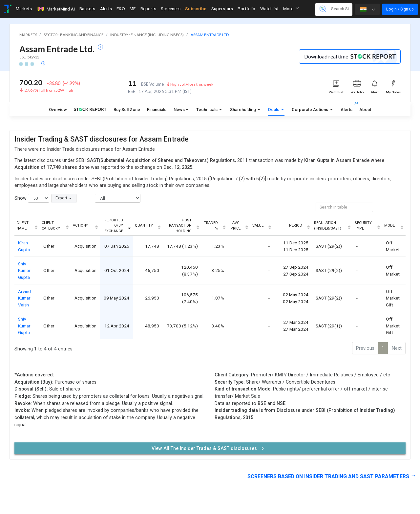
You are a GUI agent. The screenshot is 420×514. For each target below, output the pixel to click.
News (179, 110)
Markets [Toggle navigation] (24, 9)
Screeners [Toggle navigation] (171, 9)
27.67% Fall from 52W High (49, 90)
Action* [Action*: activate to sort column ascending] (80, 225)
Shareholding (243, 110)
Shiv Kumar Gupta (24, 270)
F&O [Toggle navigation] (121, 9)
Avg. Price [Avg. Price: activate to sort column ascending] (235, 226)
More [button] (291, 9)
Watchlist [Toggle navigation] (269, 9)
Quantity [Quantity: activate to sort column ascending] (144, 225)
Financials (157, 110)
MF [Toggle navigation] (133, 9)
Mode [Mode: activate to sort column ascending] (389, 225)
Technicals (207, 110)
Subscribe (196, 9)
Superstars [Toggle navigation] (222, 9)
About (365, 110)
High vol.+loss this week (190, 84)
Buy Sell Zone (127, 110)
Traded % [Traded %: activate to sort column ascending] (211, 226)
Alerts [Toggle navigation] (106, 9)
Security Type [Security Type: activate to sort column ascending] (363, 226)
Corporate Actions (310, 110)
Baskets (87, 9)
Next (397, 348)
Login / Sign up (400, 9)
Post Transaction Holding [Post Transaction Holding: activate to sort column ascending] (179, 226)
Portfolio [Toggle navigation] (246, 9)
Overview (58, 110)
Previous (365, 348)
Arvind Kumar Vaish (24, 298)
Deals (274, 110)
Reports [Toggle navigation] (148, 9)
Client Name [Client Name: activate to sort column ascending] (22, 226)
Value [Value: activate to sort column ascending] (258, 225)
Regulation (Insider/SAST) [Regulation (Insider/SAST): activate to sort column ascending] (328, 226)
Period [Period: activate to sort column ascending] (296, 225)
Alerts (346, 108)
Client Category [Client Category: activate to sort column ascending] (51, 226)
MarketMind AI (56, 9)
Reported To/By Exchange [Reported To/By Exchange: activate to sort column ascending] (114, 226)
